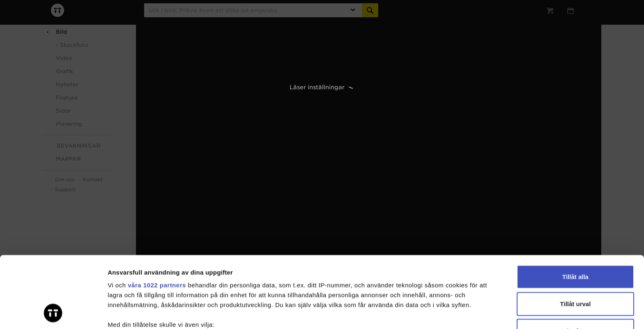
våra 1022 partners (157, 218)
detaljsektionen (394, 290)
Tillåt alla (575, 210)
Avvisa (575, 264)
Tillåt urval (576, 237)
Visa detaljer (446, 313)
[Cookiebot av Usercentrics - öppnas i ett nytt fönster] (53, 313)
